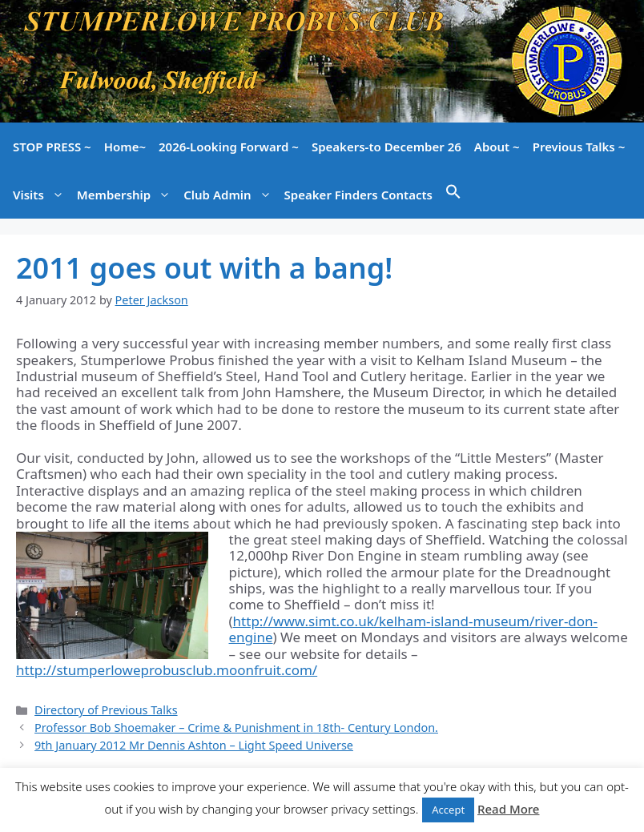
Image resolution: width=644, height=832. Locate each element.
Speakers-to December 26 (386, 147)
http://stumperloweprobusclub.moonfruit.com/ (167, 670)
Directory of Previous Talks (106, 710)
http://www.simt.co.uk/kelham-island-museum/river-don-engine (414, 629)
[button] (453, 195)
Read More (508, 809)
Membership (127, 195)
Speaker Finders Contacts (358, 195)
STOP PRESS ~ (52, 147)
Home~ (125, 147)
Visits (42, 195)
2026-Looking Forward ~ (229, 147)
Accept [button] (448, 810)
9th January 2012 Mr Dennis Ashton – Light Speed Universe (194, 745)
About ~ (497, 147)
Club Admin (230, 195)
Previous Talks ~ (579, 147)
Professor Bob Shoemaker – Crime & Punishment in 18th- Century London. (236, 727)
